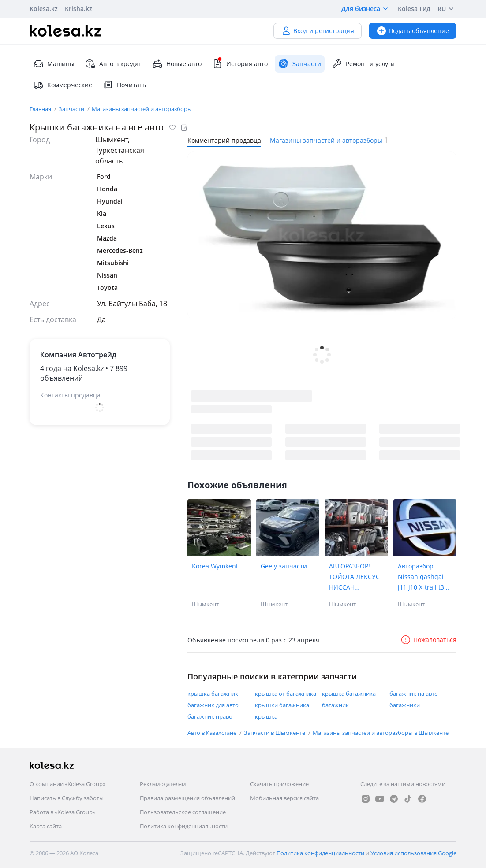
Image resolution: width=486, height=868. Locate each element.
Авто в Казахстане (213, 733)
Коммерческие (63, 85)
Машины (54, 64)
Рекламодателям (163, 784)
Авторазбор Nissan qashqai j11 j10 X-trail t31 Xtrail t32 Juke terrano (423, 577)
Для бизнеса (366, 9)
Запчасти (72, 109)
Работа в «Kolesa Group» (62, 812)
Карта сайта (46, 826)
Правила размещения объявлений (187, 798)
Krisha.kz (79, 9)
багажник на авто (414, 694)
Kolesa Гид (414, 9)
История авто (240, 64)
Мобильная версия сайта (284, 798)
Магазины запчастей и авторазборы (142, 109)
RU (447, 9)
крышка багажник (213, 694)
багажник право (210, 716)
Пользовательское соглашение (183, 812)
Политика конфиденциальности (184, 826)
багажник (335, 705)
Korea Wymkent (215, 566)
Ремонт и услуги (363, 64)
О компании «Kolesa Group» (67, 784)
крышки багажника (282, 705)
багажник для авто (213, 705)
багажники (405, 705)
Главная (41, 109)
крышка (266, 716)
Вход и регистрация (318, 31)
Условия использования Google (413, 853)
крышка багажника (349, 694)
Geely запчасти (284, 566)
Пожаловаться (428, 640)
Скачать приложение (279, 784)
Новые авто (177, 64)
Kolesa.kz (44, 9)
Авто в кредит (113, 64)
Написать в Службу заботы (67, 798)
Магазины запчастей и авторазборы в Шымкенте (381, 733)
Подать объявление (413, 31)
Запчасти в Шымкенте (275, 733)
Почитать (124, 85)
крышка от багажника (286, 694)
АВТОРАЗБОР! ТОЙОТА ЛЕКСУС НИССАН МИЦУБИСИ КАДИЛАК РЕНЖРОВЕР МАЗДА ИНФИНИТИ (354, 577)
